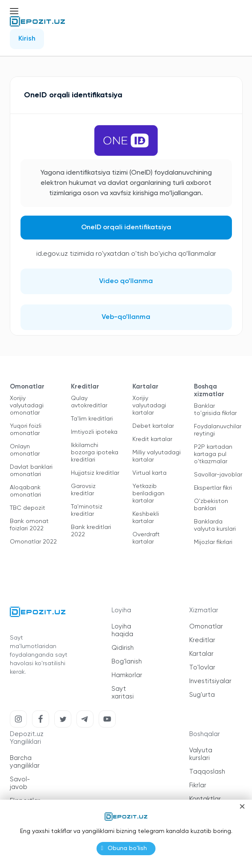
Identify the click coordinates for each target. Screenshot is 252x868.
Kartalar (201, 654)
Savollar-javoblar (218, 475)
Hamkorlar (127, 675)
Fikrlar (198, 785)
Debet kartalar (153, 426)
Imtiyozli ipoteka (94, 432)
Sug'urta (202, 695)
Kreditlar (202, 640)
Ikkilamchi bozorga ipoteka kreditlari (95, 453)
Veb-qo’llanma (126, 317)
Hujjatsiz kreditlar (95, 473)
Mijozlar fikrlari (213, 542)
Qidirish (123, 648)
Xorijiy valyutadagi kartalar (149, 406)
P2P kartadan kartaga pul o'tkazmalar (213, 454)
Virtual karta (149, 473)
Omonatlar (206, 627)
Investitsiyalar (210, 681)
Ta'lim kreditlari (92, 419)
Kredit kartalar (152, 439)
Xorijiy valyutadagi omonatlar (27, 406)
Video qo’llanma (126, 281)
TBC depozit (28, 508)
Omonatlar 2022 (33, 542)
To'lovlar (202, 668)
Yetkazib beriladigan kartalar (148, 494)
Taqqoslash (207, 772)
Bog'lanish (127, 662)
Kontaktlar (205, 799)
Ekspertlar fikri (213, 488)
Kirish (27, 39)
